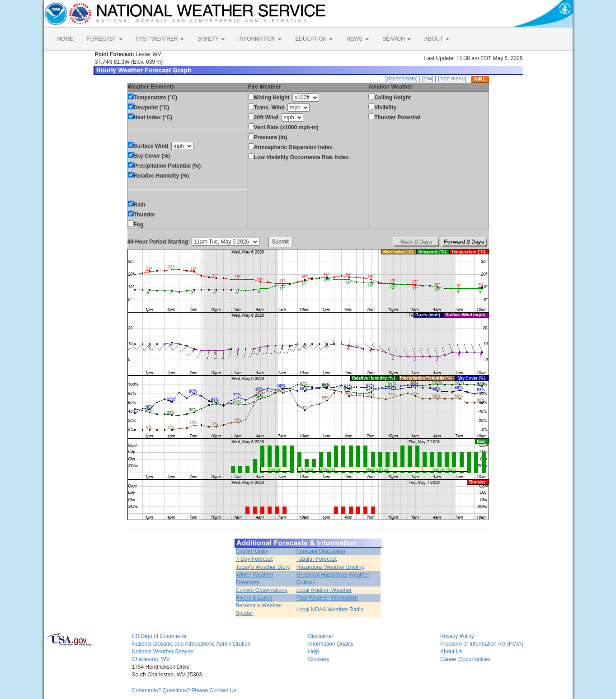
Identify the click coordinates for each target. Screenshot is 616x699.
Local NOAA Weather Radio (330, 610)
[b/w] (428, 79)
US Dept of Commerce (159, 636)
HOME (66, 39)
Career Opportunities (465, 659)
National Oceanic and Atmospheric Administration (191, 644)
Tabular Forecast (317, 559)
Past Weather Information (327, 598)
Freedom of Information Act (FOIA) (482, 644)
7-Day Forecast (254, 559)
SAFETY (211, 39)
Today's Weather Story (263, 567)
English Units (252, 551)
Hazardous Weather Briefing (331, 567)
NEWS (357, 39)
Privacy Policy (457, 636)
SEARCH (397, 39)
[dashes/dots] (401, 79)
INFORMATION (260, 39)
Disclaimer (321, 636)
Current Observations (262, 590)
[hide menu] (452, 79)
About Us (451, 652)
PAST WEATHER (160, 39)
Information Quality (331, 644)
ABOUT (437, 39)
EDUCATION (314, 39)
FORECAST (105, 39)
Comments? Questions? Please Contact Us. (185, 690)
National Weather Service (163, 652)
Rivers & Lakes (254, 598)
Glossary (319, 659)
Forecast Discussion (321, 551)
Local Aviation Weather (324, 590)
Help (314, 652)
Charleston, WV (151, 659)
